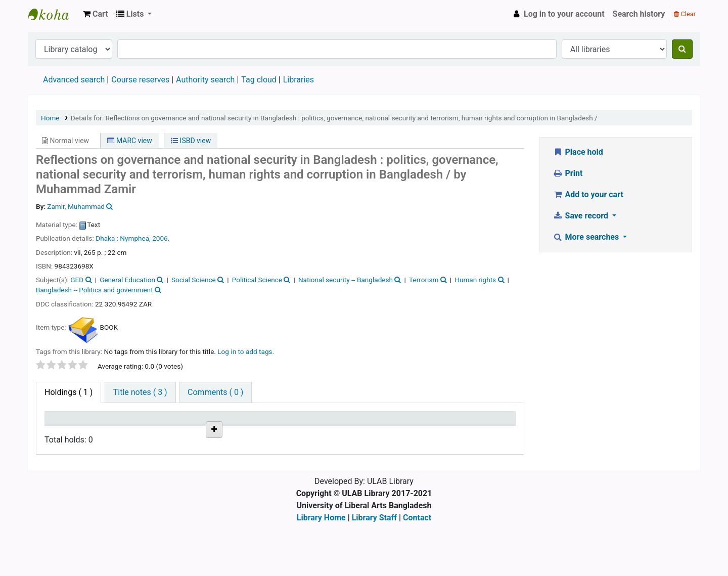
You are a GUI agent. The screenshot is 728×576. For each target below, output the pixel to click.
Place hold (578, 152)
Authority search (205, 80)
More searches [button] (587, 237)
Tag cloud (259, 80)
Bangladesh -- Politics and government (95, 290)
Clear (685, 14)
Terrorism (424, 280)
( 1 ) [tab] (69, 392)
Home (50, 118)
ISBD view (191, 141)
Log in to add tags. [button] (246, 351)
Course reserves (140, 80)
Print (567, 173)
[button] (96, 14)
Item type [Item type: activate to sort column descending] (66, 423)
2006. (161, 238)
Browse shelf (209, 455)
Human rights (475, 280)
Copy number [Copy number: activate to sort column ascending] (275, 423)
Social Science (194, 280)
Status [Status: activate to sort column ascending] (331, 423)
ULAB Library (54, 14)
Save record (581, 216)
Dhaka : (108, 238)
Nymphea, (135, 238)
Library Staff (374, 570)
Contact (417, 570)
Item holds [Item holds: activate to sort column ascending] (472, 423)
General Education (127, 280)
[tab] (140, 392)
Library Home (321, 570)
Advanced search (74, 80)
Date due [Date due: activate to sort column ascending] (402, 423)
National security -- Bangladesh (346, 280)
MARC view (129, 141)
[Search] (682, 49)
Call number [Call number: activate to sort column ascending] (205, 423)
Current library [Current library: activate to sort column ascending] (142, 423)
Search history (639, 14)
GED (77, 280)
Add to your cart (588, 194)
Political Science (257, 280)
